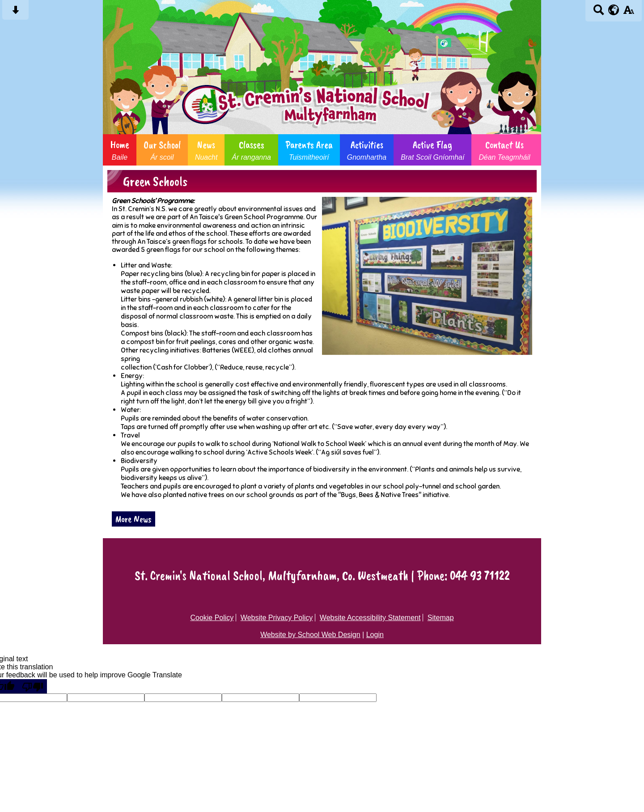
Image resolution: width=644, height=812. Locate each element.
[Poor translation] (33, 686)
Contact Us (504, 150)
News (206, 150)
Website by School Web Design (310, 635)
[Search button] (599, 13)
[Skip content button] (15, 13)
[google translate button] (614, 10)
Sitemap (441, 618)
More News (133, 519)
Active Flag (432, 150)
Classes (251, 150)
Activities (367, 150)
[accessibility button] (629, 13)
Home (120, 150)
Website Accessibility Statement (370, 618)
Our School (162, 150)
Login (375, 635)
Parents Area (309, 150)
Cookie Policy (212, 618)
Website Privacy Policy (277, 618)
